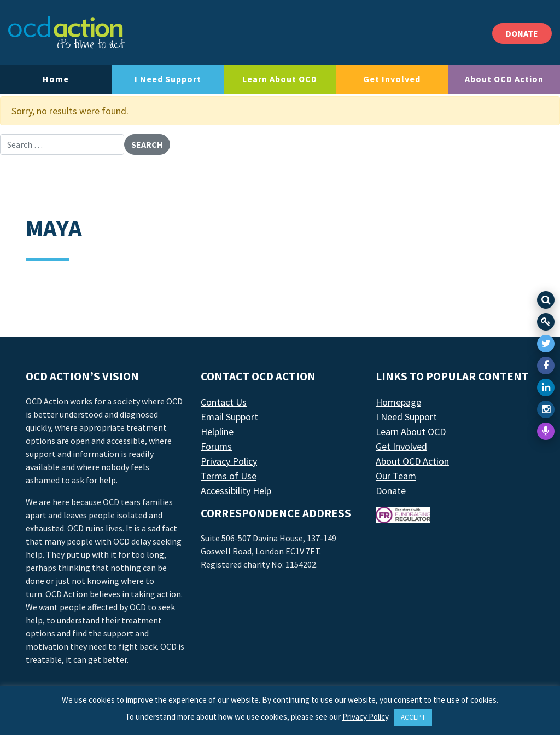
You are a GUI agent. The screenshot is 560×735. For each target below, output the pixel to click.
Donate (391, 491)
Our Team (396, 476)
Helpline (217, 432)
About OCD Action (504, 79)
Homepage (398, 402)
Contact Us (224, 402)
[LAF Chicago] (66, 32)
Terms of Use (229, 476)
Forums (216, 446)
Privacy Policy (229, 461)
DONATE (522, 33)
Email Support (229, 417)
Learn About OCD (280, 79)
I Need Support (168, 79)
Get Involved (392, 79)
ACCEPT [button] (413, 717)
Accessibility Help (236, 491)
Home (56, 79)
